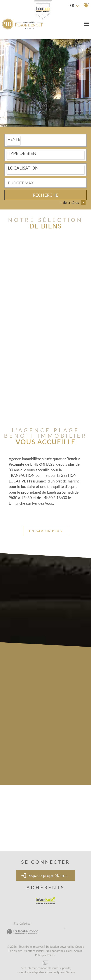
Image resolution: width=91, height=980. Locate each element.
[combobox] (45, 141)
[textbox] (45, 153)
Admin (78, 951)
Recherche (46, 195)
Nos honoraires (55, 951)
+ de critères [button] (73, 203)
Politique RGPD (45, 955)
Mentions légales (34, 951)
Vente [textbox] (14, 139)
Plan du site (15, 951)
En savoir (45, 531)
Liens (69, 951)
